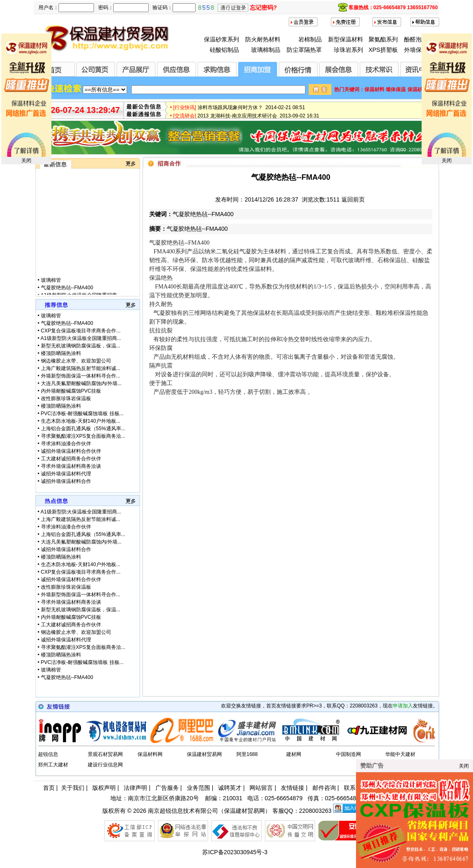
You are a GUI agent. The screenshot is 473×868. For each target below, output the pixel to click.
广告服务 (167, 788)
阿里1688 (247, 754)
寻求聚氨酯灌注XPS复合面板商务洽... (83, 436)
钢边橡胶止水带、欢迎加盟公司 (76, 361)
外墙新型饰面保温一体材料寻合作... (81, 376)
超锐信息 (48, 754)
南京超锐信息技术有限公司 (183, 811)
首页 (49, 788)
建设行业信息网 (105, 765)
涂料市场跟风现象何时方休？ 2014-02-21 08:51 (251, 110)
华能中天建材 (400, 754)
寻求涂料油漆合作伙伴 (66, 444)
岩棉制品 (310, 39)
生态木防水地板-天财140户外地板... (81, 421)
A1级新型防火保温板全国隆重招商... (81, 338)
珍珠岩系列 (348, 50)
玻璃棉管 (51, 285)
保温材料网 (150, 754)
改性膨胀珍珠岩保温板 (66, 398)
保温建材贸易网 (204, 754)
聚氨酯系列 (383, 39)
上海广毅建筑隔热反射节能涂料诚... (81, 368)
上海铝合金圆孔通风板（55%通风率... (83, 429)
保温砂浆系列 (221, 39)
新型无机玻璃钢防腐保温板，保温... (81, 346)
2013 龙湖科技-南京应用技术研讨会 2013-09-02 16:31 (258, 118)
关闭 (26, 161)
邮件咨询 (324, 788)
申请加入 (403, 706)
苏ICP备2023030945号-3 (235, 852)
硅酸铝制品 (224, 50)
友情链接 (292, 788)
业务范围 (198, 788)
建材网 (294, 754)
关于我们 (73, 788)
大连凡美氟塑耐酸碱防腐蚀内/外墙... (81, 383)
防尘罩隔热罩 (304, 50)
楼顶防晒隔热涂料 (61, 353)
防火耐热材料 (263, 39)
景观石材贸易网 (105, 754)
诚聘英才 (230, 788)
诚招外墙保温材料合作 (66, 481)
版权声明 (104, 788)
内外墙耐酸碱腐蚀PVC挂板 (71, 391)
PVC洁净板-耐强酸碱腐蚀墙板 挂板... (82, 414)
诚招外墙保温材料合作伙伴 (71, 451)
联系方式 (356, 788)
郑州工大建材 (53, 765)
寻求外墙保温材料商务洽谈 (71, 466)
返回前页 (353, 199)
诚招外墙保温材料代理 (66, 474)
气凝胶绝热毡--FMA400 (67, 293)
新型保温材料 (346, 39)
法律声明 (135, 788)
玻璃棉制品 (266, 50)
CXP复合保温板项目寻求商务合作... (81, 331)
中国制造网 (348, 754)
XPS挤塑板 (383, 50)
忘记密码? (263, 8)
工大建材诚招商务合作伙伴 (71, 459)
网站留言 (261, 788)
